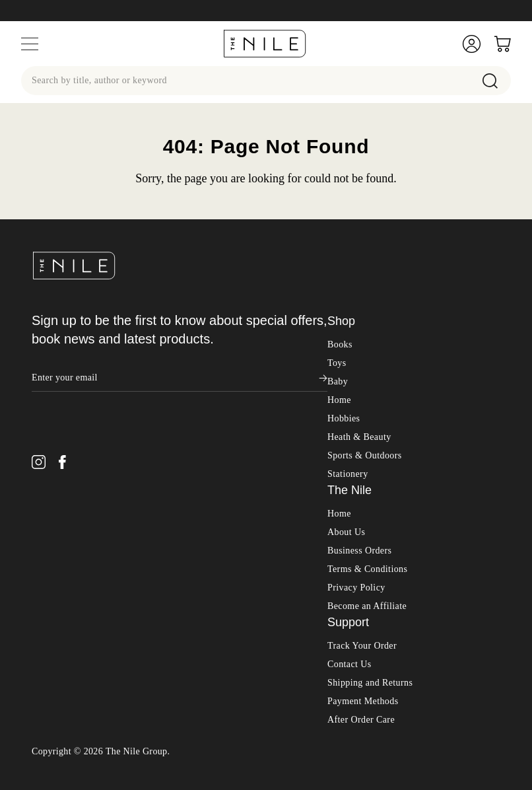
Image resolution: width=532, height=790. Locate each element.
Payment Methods (363, 664)
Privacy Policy (356, 551)
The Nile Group (137, 714)
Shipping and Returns (370, 646)
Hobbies (344, 381)
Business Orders (359, 514)
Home (339, 363)
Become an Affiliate (367, 569)
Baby (338, 344)
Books (340, 307)
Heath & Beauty (359, 400)
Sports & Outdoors (365, 418)
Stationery (348, 437)
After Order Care (361, 683)
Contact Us (349, 627)
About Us (346, 495)
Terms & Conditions (367, 532)
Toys (337, 326)
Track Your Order (362, 609)
